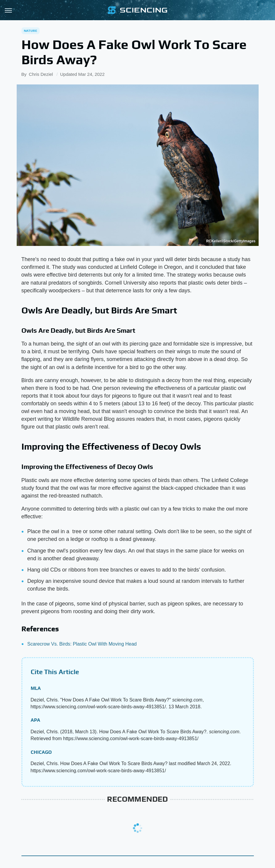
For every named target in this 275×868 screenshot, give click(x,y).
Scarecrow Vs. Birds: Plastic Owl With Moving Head (82, 644)
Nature (31, 31)
